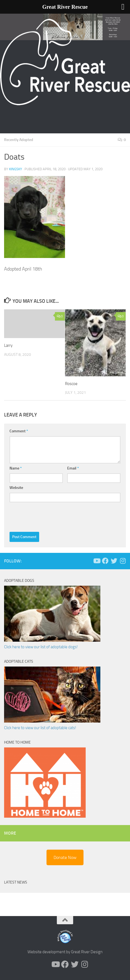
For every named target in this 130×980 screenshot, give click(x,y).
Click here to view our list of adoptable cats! (40, 728)
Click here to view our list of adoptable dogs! (41, 647)
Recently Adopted (19, 140)
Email (73, 468)
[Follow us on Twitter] (114, 561)
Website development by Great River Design (65, 952)
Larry (8, 345)
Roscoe (71, 384)
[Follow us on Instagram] (123, 561)
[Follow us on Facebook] (105, 561)
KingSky (16, 169)
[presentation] (51, 516)
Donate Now (65, 857)
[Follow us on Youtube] (97, 561)
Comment (19, 431)
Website (16, 488)
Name (16, 468)
